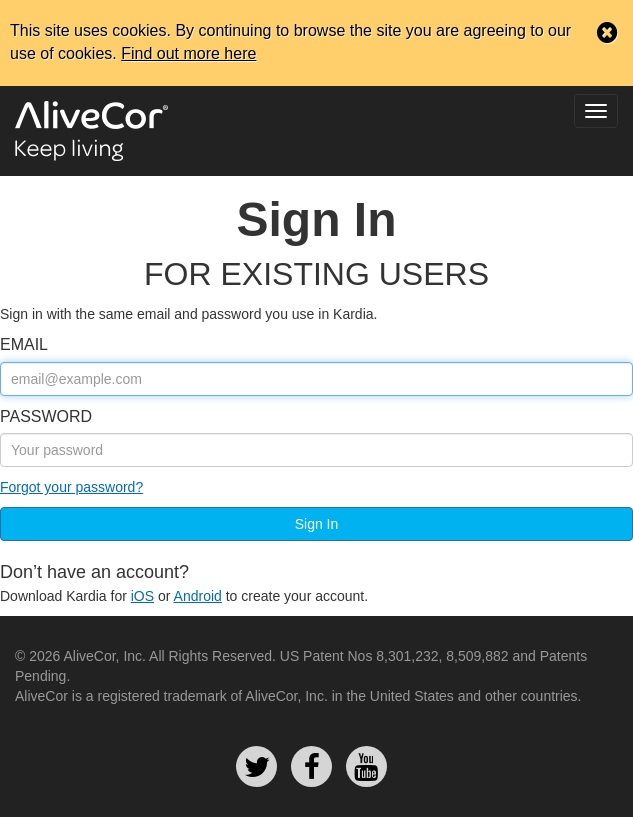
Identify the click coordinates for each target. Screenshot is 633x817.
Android (198, 596)
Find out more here (188, 53)
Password (46, 416)
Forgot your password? (71, 487)
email (24, 344)
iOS (142, 596)
